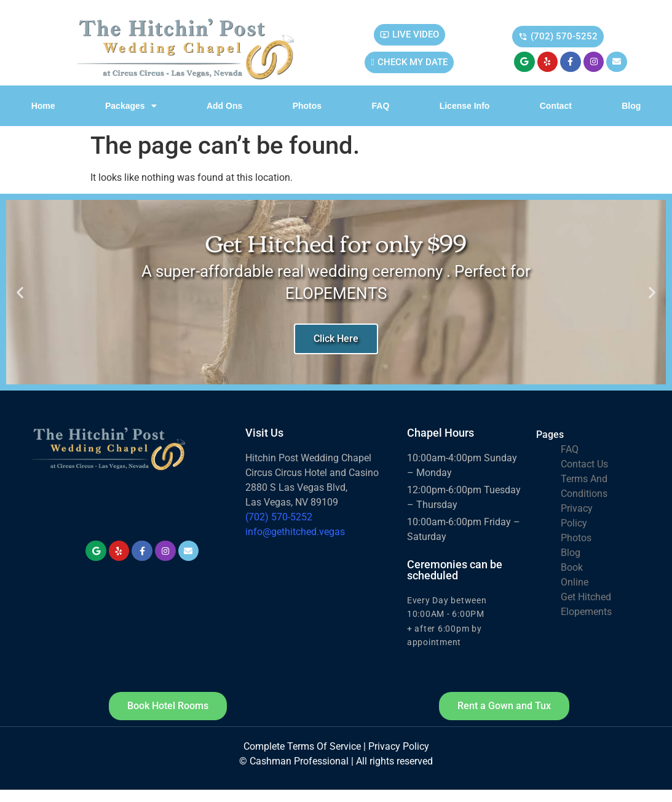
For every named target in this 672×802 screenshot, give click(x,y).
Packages (131, 106)
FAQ (381, 106)
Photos (307, 106)
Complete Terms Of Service (302, 746)
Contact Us (584, 464)
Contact (556, 106)
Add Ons (224, 106)
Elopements (586, 612)
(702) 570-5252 (279, 517)
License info (465, 106)
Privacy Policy (399, 746)
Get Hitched (586, 597)
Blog (631, 106)
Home (43, 106)
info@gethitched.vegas (295, 532)
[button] (20, 292)
